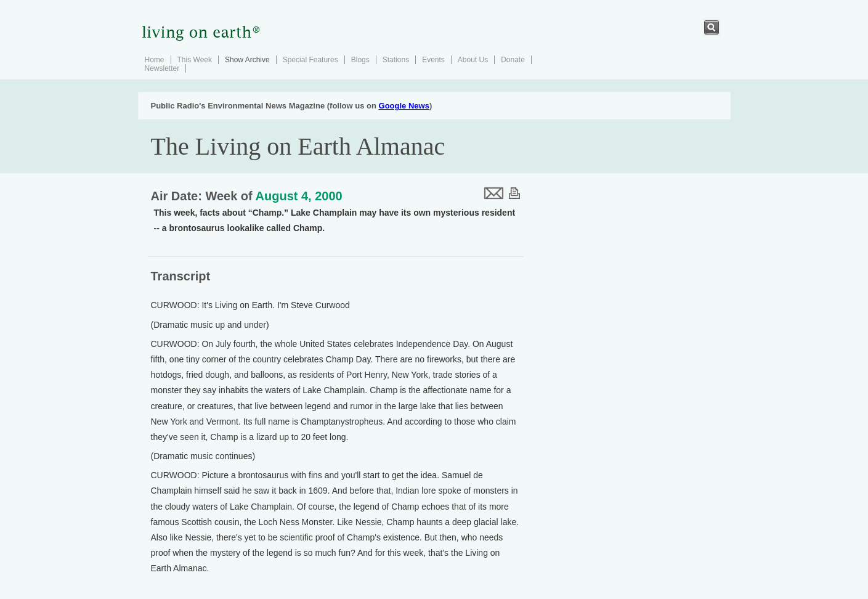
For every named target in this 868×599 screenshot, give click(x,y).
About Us (473, 60)
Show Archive (247, 60)
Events (433, 60)
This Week (195, 60)
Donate (513, 60)
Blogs (360, 60)
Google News (404, 106)
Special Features (310, 60)
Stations (396, 60)
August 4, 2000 (299, 196)
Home (155, 60)
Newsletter (162, 68)
